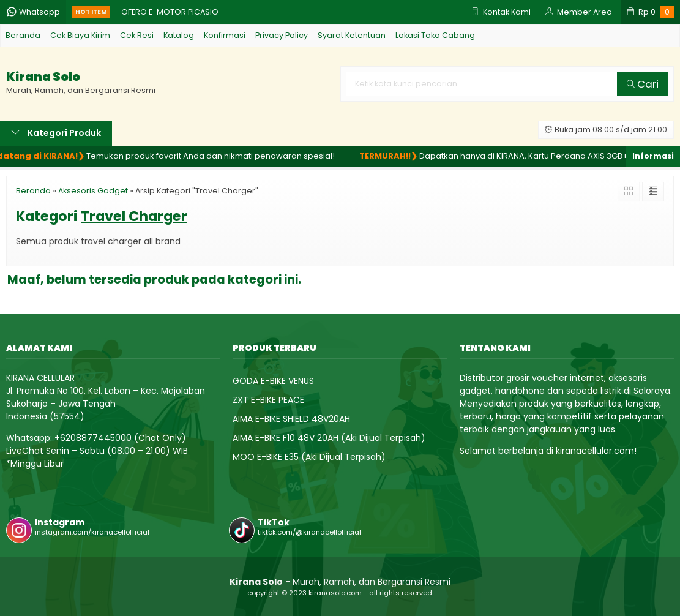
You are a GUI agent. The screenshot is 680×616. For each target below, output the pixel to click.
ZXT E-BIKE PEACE (268, 400)
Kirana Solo (43, 77)
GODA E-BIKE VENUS (273, 381)
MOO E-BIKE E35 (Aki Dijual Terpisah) (309, 457)
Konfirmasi (225, 35)
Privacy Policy (282, 35)
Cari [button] (643, 84)
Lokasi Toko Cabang (435, 35)
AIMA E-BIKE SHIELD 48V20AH (291, 419)
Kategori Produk (56, 133)
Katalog (179, 35)
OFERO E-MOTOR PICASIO (170, 12)
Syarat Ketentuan (352, 35)
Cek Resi (137, 35)
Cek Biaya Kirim (80, 35)
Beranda (23, 35)
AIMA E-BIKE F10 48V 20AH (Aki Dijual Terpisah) (329, 438)
